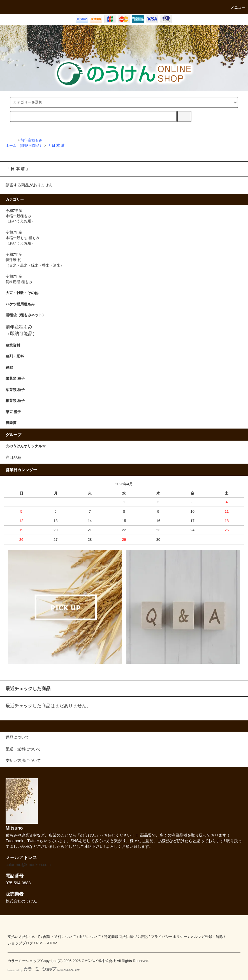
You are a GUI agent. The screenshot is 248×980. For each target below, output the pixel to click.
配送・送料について (60, 937)
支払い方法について (24, 937)
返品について (90, 937)
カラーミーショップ (24, 961)
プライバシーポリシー (169, 937)
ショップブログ (20, 943)
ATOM (52, 943)
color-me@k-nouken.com (28, 865)
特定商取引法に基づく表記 (126, 937)
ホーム (11, 146)
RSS (40, 943)
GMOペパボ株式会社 (99, 961)
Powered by (44, 970)
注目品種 (13, 457)
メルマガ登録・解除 (207, 937)
